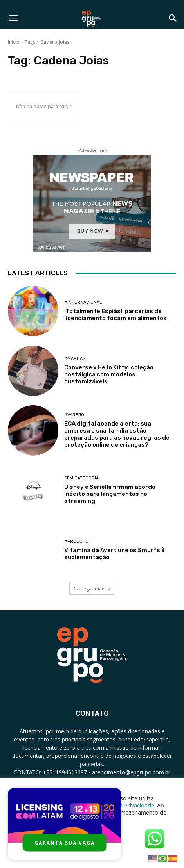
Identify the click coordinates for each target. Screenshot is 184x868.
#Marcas (75, 359)
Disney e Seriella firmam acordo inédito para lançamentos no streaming (110, 494)
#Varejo (74, 415)
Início (14, 42)
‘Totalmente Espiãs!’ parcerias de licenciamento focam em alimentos (115, 315)
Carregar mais (92, 589)
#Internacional (83, 302)
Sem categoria (81, 478)
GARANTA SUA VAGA (65, 843)
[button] (13, 18)
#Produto (76, 541)
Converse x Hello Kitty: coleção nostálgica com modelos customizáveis (109, 374)
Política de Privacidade (125, 805)
